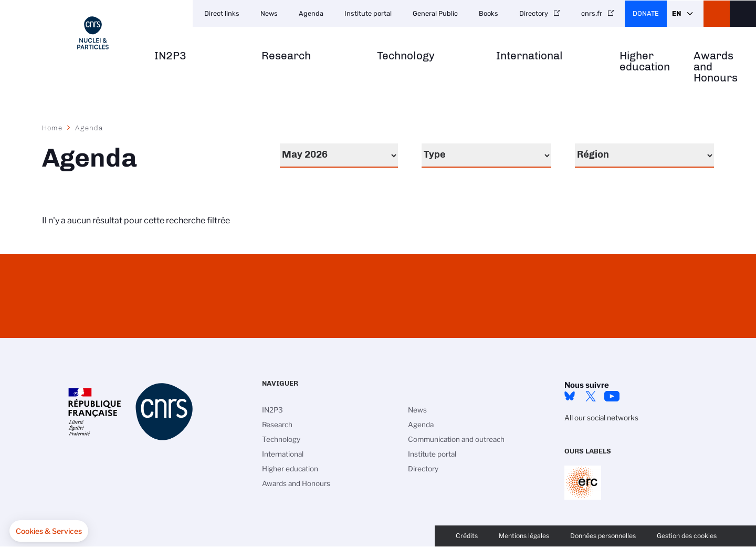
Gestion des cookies (687, 536)
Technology (406, 56)
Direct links (222, 13)
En (676, 13)
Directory (534, 13)
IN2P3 (170, 56)
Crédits (467, 536)
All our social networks (601, 418)
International (529, 56)
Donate (646, 13)
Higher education (645, 61)
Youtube (612, 396)
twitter (591, 396)
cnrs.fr (592, 13)
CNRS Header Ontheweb (717, 14)
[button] (49, 531)
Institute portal (368, 13)
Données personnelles (603, 536)
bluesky (570, 396)
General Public (435, 13)
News (269, 13)
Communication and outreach (456, 439)
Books (489, 13)
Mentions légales (524, 536)
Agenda (311, 13)
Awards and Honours (716, 67)
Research (286, 56)
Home (52, 128)
